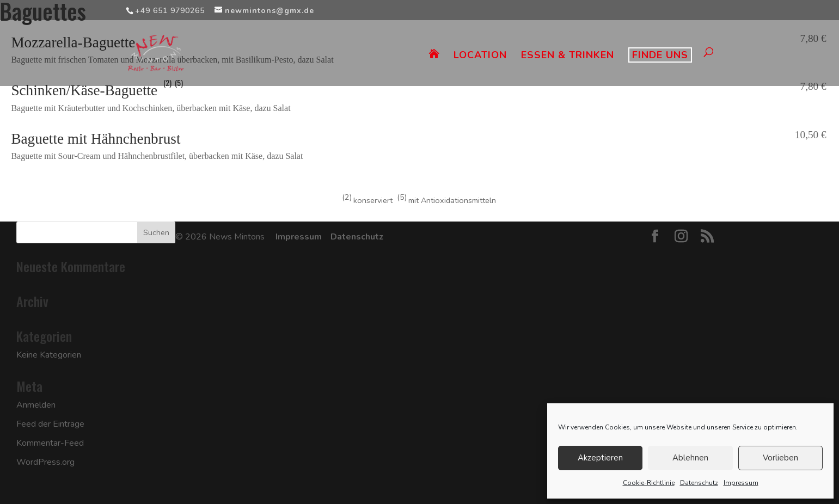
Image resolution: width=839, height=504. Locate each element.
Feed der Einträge (50, 424)
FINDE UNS (660, 55)
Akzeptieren (600, 458)
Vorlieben (780, 458)
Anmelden (36, 405)
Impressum (741, 483)
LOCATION (480, 56)
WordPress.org (45, 462)
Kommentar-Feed (50, 443)
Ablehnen (690, 458)
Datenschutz (699, 483)
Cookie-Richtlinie (649, 483)
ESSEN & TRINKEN (568, 56)
